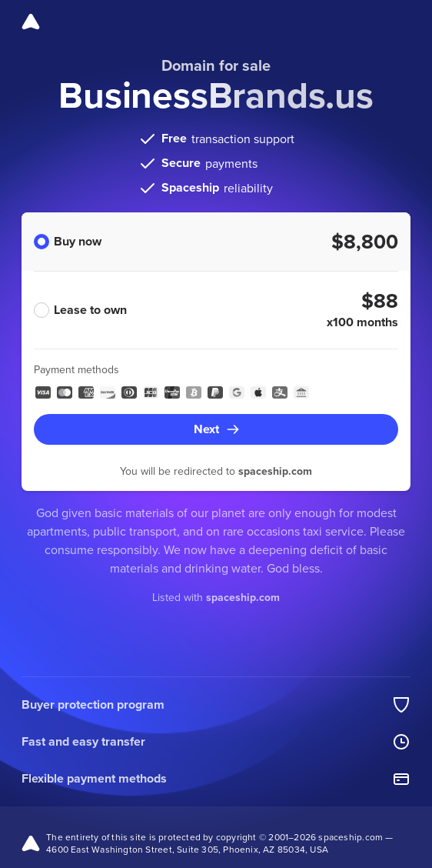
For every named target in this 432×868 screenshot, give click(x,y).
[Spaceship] (31, 22)
